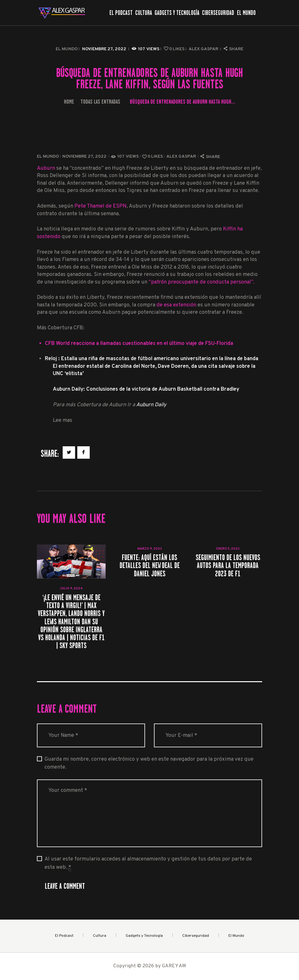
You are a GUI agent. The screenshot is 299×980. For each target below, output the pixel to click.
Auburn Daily (151, 405)
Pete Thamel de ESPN (101, 206)
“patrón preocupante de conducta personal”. (202, 282)
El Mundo (67, 49)
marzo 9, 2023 (150, 549)
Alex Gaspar (204, 49)
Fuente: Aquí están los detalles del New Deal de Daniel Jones (150, 565)
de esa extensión (177, 305)
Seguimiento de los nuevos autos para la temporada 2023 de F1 (228, 565)
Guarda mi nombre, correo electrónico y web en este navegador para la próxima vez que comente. (149, 763)
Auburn (46, 168)
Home (69, 102)
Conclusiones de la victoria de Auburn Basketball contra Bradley (163, 389)
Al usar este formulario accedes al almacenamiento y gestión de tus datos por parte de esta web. (148, 863)
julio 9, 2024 (71, 589)
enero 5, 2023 (228, 549)
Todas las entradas (100, 102)
